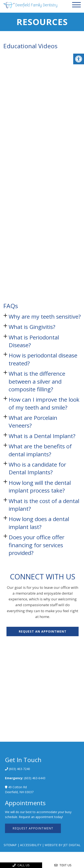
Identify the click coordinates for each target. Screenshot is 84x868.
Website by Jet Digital (63, 845)
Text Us (63, 865)
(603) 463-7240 (19, 769)
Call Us (21, 865)
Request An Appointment (43, 631)
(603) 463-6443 (35, 778)
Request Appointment (33, 828)
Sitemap (10, 845)
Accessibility (31, 845)
